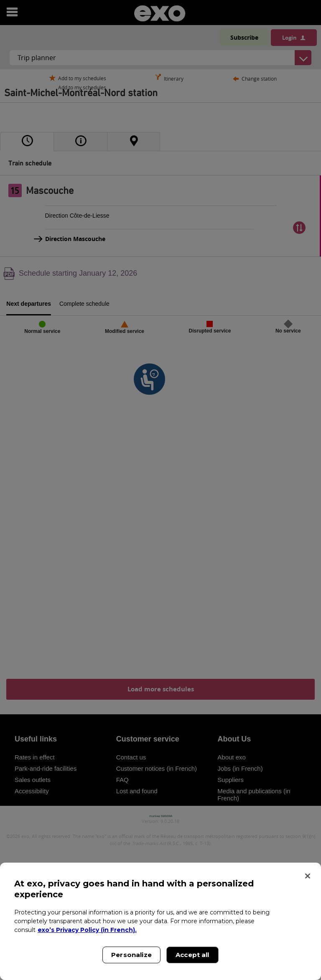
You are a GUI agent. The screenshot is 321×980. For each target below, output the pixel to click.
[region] (160, 921)
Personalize (131, 955)
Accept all (192, 955)
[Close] (308, 876)
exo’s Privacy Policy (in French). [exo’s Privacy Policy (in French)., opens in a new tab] (87, 930)
